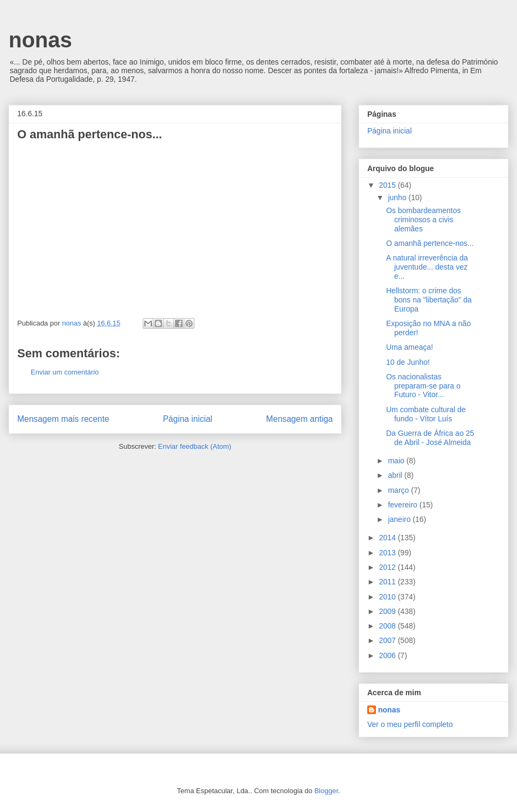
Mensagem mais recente (63, 419)
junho (398, 197)
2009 (389, 611)
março (399, 490)
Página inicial (187, 419)
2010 (389, 597)
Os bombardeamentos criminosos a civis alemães (424, 220)
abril (396, 475)
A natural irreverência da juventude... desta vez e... (427, 267)
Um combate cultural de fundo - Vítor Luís (426, 414)
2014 (389, 538)
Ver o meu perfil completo (410, 724)
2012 (389, 567)
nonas (40, 40)
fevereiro (403, 505)
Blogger (326, 791)
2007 (389, 640)
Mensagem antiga (299, 419)
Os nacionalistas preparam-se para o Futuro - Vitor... (423, 386)
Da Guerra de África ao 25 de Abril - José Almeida (430, 438)
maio (397, 461)
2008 (389, 626)
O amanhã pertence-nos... (430, 243)
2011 (389, 582)
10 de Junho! (408, 362)
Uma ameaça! (410, 347)
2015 (389, 185)
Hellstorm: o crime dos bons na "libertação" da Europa (429, 300)
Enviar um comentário (65, 372)
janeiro (400, 519)
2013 (389, 553)
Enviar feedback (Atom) (195, 446)
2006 (389, 655)
